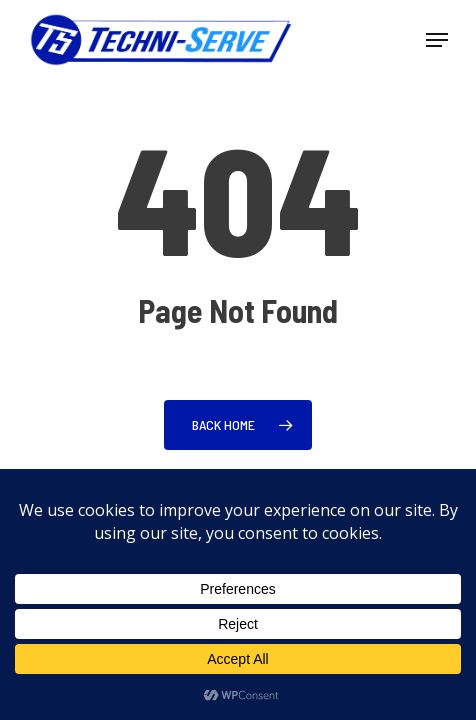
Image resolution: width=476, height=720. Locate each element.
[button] (437, 40)
